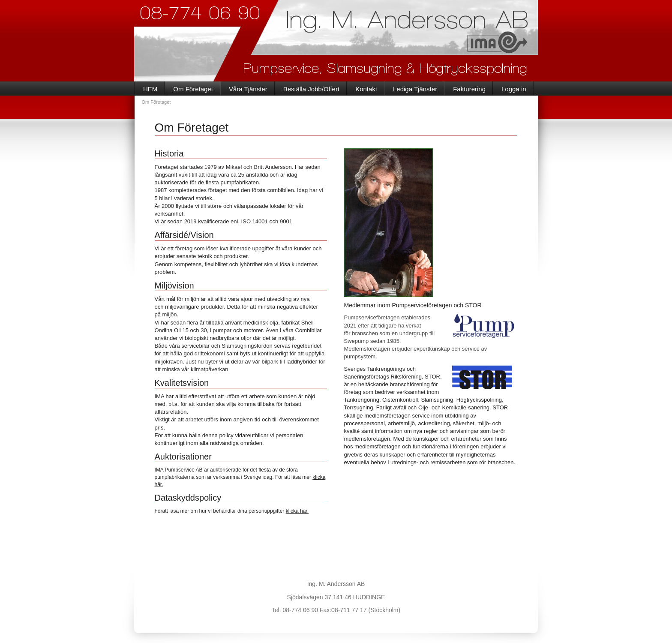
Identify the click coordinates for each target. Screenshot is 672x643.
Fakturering (469, 89)
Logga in (514, 89)
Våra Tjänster (248, 89)
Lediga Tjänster (415, 89)
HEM (150, 89)
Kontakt (366, 89)
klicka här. (297, 511)
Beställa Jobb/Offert (311, 89)
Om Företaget (193, 89)
